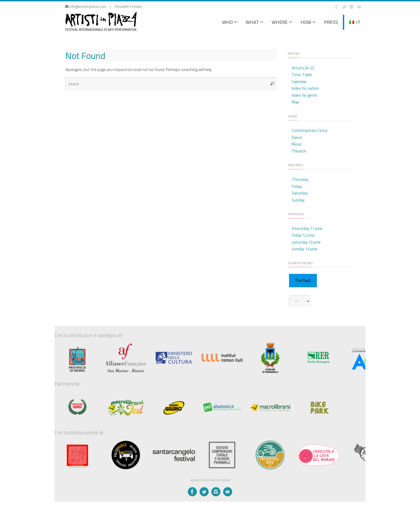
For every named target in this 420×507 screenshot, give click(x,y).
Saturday (300, 193)
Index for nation (305, 88)
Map (295, 102)
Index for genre (304, 95)
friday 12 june (303, 235)
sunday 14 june (305, 249)
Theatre (299, 151)
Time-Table (302, 75)
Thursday (300, 179)
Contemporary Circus (310, 130)
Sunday (298, 200)
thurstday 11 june (307, 228)
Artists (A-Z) (303, 68)
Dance (297, 137)
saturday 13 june (306, 242)
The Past (303, 280)
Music (297, 144)
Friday (297, 186)
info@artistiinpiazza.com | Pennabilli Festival (103, 7)
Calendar (299, 82)
